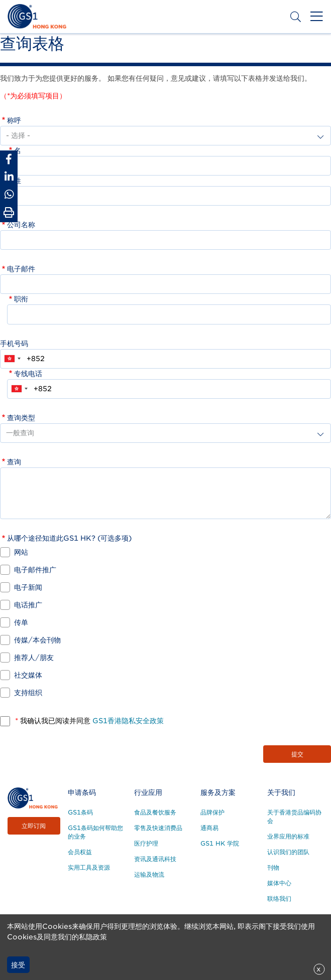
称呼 (14, 120)
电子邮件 (21, 269)
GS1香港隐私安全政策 (127, 721)
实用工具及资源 (89, 867)
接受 (18, 965)
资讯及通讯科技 (155, 859)
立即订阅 (34, 826)
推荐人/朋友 (34, 658)
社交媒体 (28, 675)
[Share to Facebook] (9, 159)
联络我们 (279, 899)
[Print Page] (9, 213)
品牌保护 (212, 812)
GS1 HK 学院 (220, 843)
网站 (21, 552)
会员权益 (80, 852)
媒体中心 (279, 883)
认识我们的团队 (288, 852)
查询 (14, 462)
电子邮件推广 (35, 570)
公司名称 (21, 225)
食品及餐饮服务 (155, 812)
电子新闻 (28, 587)
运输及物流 (149, 874)
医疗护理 (146, 843)
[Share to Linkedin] (9, 177)
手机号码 (14, 344)
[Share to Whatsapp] (9, 194)
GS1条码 (80, 812)
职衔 (21, 299)
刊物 (273, 867)
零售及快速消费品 (158, 828)
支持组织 (28, 693)
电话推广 (28, 605)
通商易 (209, 828)
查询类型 (21, 418)
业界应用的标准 (288, 836)
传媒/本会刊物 (37, 640)
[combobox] (12, 359)
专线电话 (28, 374)
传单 (21, 622)
